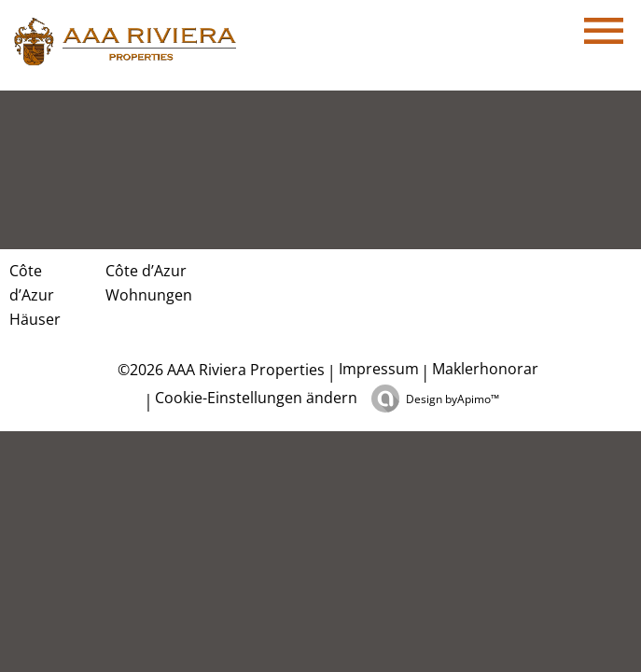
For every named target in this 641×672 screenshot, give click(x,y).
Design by (453, 399)
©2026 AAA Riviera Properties (219, 370)
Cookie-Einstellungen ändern (256, 398)
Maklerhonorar (485, 369)
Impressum (379, 369)
